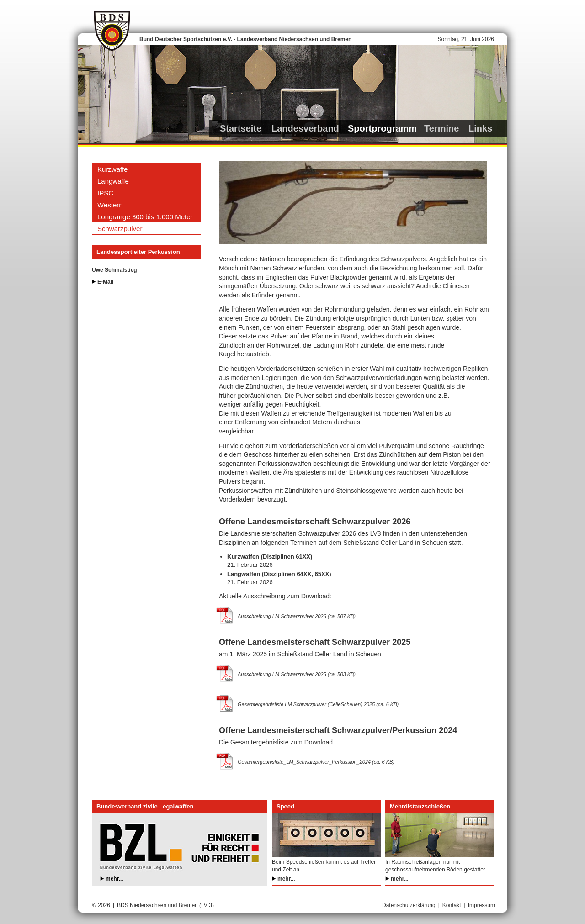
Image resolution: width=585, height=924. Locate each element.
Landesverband (305, 128)
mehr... (114, 879)
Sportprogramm (382, 128)
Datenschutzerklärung (409, 905)
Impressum (481, 905)
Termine (441, 128)
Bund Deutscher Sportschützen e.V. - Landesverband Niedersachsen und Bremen (245, 39)
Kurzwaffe (112, 169)
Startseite (241, 128)
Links (480, 128)
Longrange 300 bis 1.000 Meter (145, 217)
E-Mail (105, 282)
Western (110, 205)
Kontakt (452, 905)
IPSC (105, 193)
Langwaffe (113, 181)
